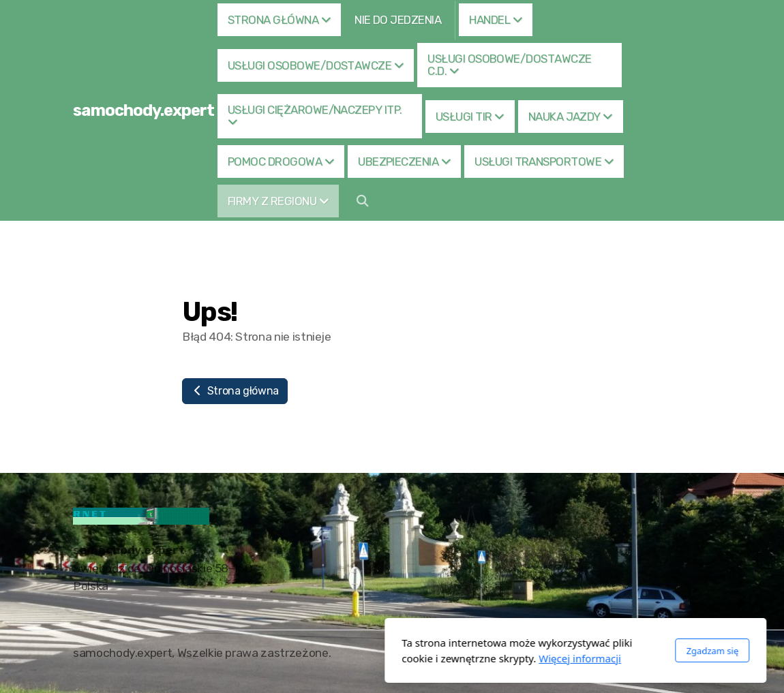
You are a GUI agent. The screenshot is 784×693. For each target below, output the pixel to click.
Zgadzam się (529, 651)
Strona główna (235, 391)
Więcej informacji (396, 658)
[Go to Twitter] (701, 654)
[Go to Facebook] (680, 654)
